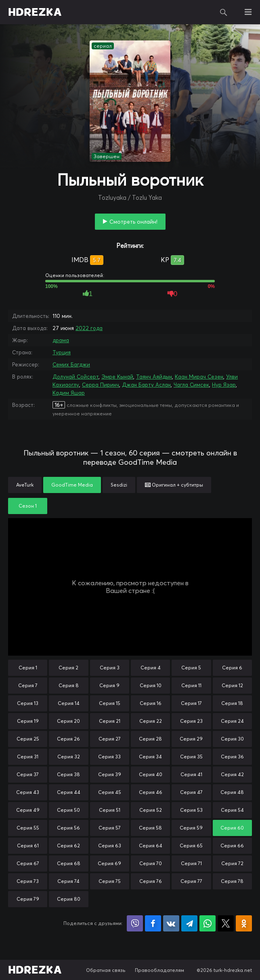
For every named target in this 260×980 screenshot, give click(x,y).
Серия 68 (69, 863)
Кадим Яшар (69, 393)
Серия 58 (150, 828)
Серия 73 (28, 881)
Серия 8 (69, 685)
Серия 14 (69, 703)
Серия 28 (150, 739)
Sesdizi (119, 485)
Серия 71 (191, 863)
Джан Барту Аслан (146, 385)
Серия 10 (151, 685)
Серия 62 (68, 846)
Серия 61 (28, 846)
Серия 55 (28, 828)
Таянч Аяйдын (154, 377)
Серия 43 (28, 792)
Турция (62, 352)
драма (61, 340)
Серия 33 (109, 757)
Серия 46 (151, 792)
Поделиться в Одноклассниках (244, 923)
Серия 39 (110, 774)
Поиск (224, 12)
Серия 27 (110, 739)
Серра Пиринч (101, 385)
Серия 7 (28, 685)
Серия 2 (68, 668)
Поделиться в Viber (135, 923)
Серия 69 (109, 863)
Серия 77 (191, 881)
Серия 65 (191, 846)
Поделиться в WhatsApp (208, 923)
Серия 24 (232, 721)
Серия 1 (28, 668)
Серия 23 (191, 721)
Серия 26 (68, 739)
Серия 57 (110, 828)
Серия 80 (69, 899)
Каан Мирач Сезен (199, 377)
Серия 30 (232, 739)
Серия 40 (151, 774)
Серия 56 (68, 828)
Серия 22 (151, 721)
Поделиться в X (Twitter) (226, 923)
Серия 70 (151, 863)
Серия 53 (191, 810)
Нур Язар (224, 385)
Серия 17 (191, 703)
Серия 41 (191, 774)
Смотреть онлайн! (133, 222)
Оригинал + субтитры (174, 485)
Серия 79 (28, 899)
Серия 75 (110, 881)
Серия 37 (28, 774)
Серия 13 (28, 703)
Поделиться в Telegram (189, 923)
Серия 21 (110, 721)
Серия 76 (151, 881)
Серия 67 (28, 863)
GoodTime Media (72, 485)
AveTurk (25, 485)
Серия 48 (232, 792)
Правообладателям (159, 970)
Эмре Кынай (117, 377)
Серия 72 (232, 863)
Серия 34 (150, 757)
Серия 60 (232, 828)
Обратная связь (106, 970)
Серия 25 (28, 739)
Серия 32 (69, 757)
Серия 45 (110, 792)
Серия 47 (191, 792)
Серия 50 (68, 810)
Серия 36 (232, 757)
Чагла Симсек (191, 385)
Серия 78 (232, 881)
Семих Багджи (71, 364)
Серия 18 (232, 703)
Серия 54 (232, 810)
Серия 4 (151, 668)
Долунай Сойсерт (75, 377)
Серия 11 (191, 685)
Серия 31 (28, 757)
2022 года (89, 328)
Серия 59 (191, 828)
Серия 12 (232, 685)
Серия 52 (151, 810)
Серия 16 (151, 703)
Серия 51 (110, 810)
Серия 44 (69, 792)
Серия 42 (232, 774)
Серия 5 (191, 668)
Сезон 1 (28, 506)
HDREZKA (35, 12)
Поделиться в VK (171, 923)
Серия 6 (232, 668)
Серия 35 (191, 757)
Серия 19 (28, 721)
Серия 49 (28, 810)
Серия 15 (110, 703)
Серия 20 (68, 721)
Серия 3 (110, 668)
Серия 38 (68, 774)
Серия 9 (109, 685)
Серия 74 (68, 881)
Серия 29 (191, 739)
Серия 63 (110, 846)
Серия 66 (232, 846)
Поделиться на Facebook (153, 923)
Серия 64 (151, 846)
